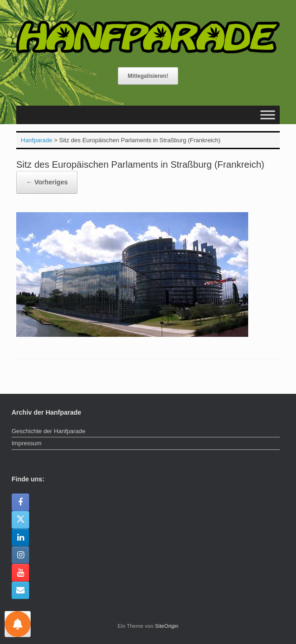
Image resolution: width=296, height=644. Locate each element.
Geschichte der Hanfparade (48, 431)
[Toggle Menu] (268, 115)
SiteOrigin (167, 626)
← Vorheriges (47, 182)
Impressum (26, 443)
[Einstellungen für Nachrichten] (18, 624)
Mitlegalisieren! (148, 76)
